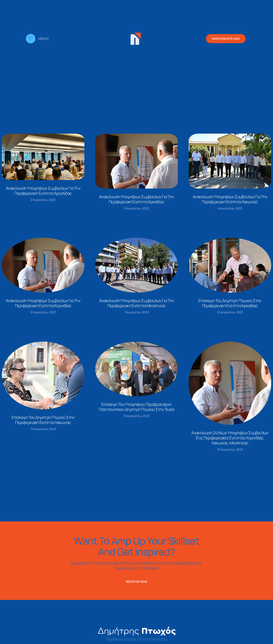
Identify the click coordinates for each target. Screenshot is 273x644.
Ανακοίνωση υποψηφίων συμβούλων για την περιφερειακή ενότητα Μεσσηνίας (136, 303)
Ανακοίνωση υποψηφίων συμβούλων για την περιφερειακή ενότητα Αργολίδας (43, 191)
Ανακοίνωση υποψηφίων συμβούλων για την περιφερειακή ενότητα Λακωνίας (230, 199)
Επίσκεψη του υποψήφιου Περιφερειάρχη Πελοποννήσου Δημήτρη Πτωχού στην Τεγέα (136, 407)
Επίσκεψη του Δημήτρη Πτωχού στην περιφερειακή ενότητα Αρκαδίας (230, 303)
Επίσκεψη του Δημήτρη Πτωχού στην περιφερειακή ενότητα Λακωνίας (43, 420)
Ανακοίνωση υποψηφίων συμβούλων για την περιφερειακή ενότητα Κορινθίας (43, 303)
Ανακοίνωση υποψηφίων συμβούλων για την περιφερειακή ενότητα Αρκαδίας (136, 199)
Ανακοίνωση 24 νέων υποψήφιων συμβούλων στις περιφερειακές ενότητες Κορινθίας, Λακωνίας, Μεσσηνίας (230, 438)
